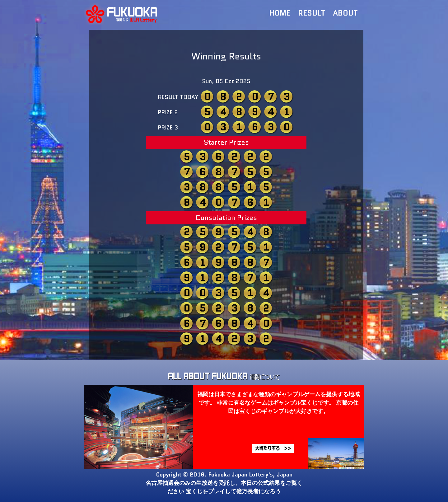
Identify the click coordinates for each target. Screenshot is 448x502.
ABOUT (345, 13)
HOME (280, 13)
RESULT (312, 13)
